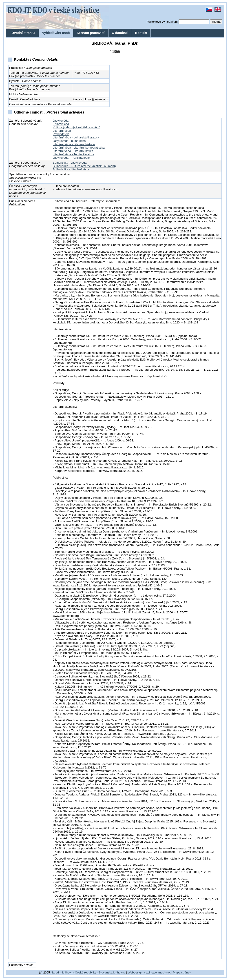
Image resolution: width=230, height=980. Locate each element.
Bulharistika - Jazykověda (70, 163)
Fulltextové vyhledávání (162, 22)
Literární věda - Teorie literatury (73, 154)
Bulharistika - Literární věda (71, 169)
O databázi (120, 33)
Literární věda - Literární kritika (73, 151)
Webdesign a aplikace (142, 972)
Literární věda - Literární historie (74, 144)
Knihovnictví (61, 124)
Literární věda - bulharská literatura (76, 137)
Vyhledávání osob (56, 33)
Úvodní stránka (23, 33)
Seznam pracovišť (91, 33)
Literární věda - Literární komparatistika (79, 148)
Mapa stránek (182, 972)
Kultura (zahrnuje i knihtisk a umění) (77, 127)
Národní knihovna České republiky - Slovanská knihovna (88, 972)
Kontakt (141, 33)
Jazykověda (61, 121)
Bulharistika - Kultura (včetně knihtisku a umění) (84, 166)
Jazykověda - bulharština (69, 141)
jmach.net (164, 972)
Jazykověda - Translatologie (71, 158)
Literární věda (62, 131)
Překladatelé (61, 134)
